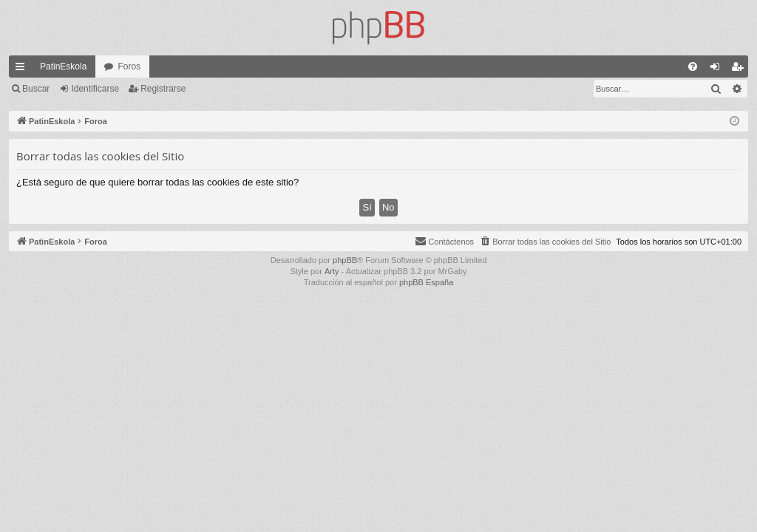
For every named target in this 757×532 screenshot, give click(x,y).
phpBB (345, 260)
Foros (129, 66)
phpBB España (426, 282)
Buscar (36, 89)
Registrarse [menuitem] (740, 69)
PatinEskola (63, 66)
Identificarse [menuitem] (718, 69)
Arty (332, 271)
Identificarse (95, 89)
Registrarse (163, 89)
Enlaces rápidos (23, 69)
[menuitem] (693, 66)
